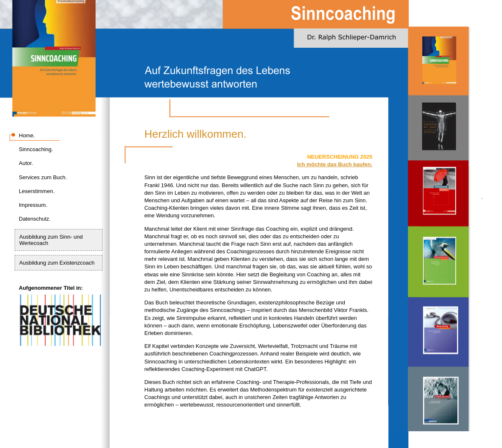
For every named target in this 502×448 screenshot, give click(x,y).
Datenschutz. (35, 219)
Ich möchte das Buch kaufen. (335, 164)
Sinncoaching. (36, 149)
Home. (27, 135)
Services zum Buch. (43, 177)
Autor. (26, 163)
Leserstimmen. (37, 191)
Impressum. (33, 205)
